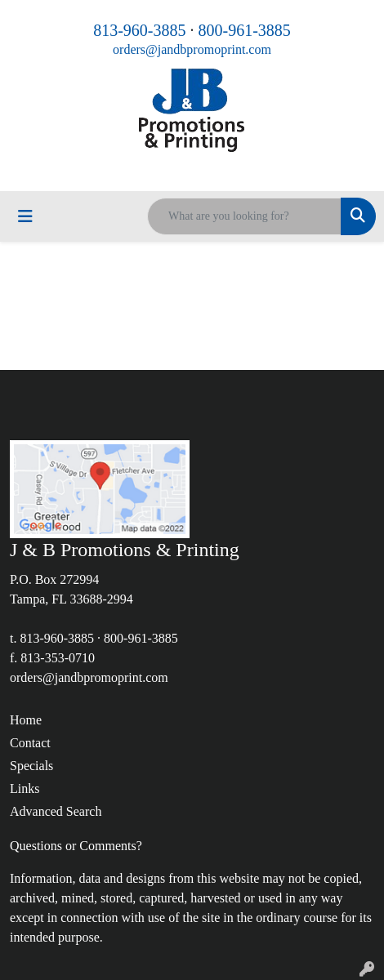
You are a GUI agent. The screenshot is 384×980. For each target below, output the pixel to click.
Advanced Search (56, 811)
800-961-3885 (245, 30)
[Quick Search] (244, 216)
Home (26, 720)
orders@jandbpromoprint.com (192, 49)
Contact (30, 743)
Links (25, 788)
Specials (31, 766)
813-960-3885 (139, 30)
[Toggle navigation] (25, 216)
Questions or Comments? (76, 846)
